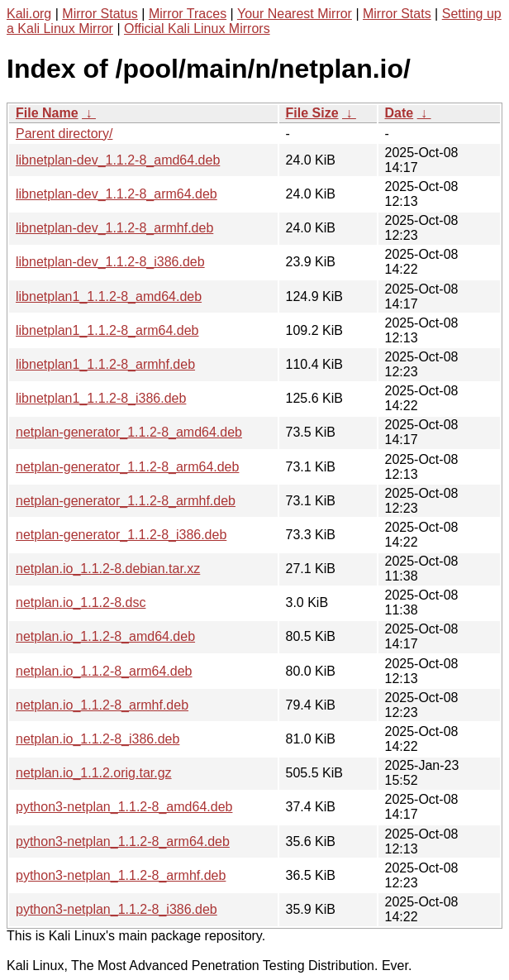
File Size (312, 113)
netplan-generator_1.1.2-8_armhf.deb (126, 501)
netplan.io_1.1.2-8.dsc (81, 602)
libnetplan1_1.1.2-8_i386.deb (101, 398)
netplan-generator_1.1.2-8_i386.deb (121, 535)
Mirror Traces (188, 14)
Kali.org (29, 14)
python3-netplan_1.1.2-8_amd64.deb (124, 807)
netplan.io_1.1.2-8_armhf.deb (102, 705)
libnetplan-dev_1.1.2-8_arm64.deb (117, 194)
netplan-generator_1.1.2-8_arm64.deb (127, 467)
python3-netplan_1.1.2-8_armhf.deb (121, 875)
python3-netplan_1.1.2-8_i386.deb (117, 909)
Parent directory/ (64, 134)
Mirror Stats (397, 14)
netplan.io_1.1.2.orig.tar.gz (94, 773)
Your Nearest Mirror (295, 14)
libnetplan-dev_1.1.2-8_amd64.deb (118, 160)
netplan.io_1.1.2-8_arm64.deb (104, 671)
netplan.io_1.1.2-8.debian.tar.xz (108, 569)
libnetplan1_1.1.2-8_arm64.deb (107, 330)
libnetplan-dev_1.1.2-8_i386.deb (110, 262)
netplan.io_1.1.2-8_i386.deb (98, 739)
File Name (47, 113)
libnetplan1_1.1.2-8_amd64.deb (109, 296)
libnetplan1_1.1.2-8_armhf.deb (105, 364)
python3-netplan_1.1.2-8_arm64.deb (123, 841)
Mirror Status (100, 14)
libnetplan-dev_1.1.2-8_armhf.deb (114, 228)
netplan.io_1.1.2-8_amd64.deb (105, 636)
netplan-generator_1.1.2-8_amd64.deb (129, 432)
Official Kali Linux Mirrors (197, 29)
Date (400, 113)
